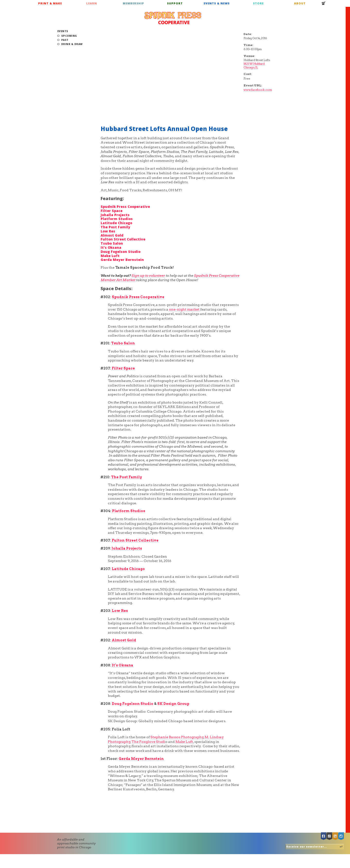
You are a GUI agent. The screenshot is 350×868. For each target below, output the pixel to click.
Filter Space (112, 211)
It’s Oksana (111, 247)
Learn (92, 3)
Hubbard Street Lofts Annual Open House (164, 129)
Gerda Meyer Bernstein (122, 260)
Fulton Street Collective (123, 239)
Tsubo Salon (112, 243)
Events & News (217, 3)
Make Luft (110, 256)
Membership (133, 3)
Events (63, 31)
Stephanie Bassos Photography (177, 737)
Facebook (324, 836)
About (300, 3)
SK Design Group (173, 704)
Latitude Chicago (116, 223)
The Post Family (115, 227)
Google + (330, 836)
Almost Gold (112, 235)
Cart (324, 5)
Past (65, 40)
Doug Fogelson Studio (121, 252)
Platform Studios (117, 219)
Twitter (341, 836)
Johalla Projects (115, 215)
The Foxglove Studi (148, 742)
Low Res (108, 231)
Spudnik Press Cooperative (125, 207)
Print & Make (50, 3)
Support (175, 3)
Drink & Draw (72, 44)
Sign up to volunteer (148, 276)
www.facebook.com (258, 90)
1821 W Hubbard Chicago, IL (254, 66)
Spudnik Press (173, 18)
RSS (335, 836)
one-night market (184, 309)
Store (258, 3)
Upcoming (69, 36)
